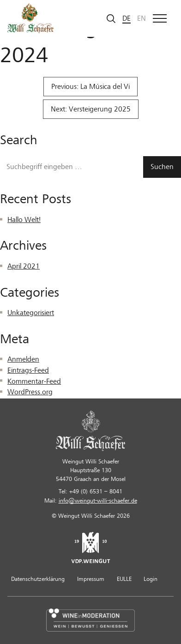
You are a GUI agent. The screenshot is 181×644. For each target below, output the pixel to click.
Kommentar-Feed (34, 381)
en (142, 18)
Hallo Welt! (24, 220)
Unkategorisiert (31, 313)
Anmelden (23, 359)
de (127, 18)
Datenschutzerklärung (38, 579)
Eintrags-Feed (28, 370)
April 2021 (24, 266)
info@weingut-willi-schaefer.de (98, 501)
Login (151, 579)
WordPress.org (30, 392)
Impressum (91, 579)
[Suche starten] (111, 18)
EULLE (124, 579)
